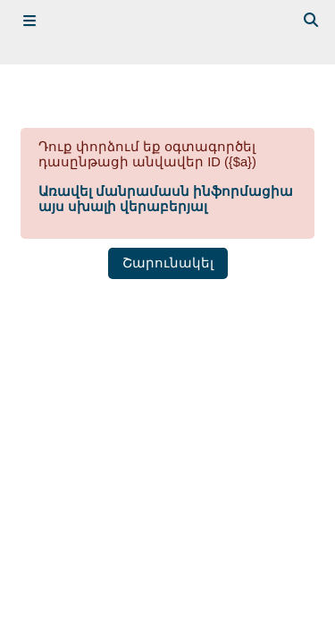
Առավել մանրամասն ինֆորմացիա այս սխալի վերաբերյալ (166, 199)
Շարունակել (168, 263)
